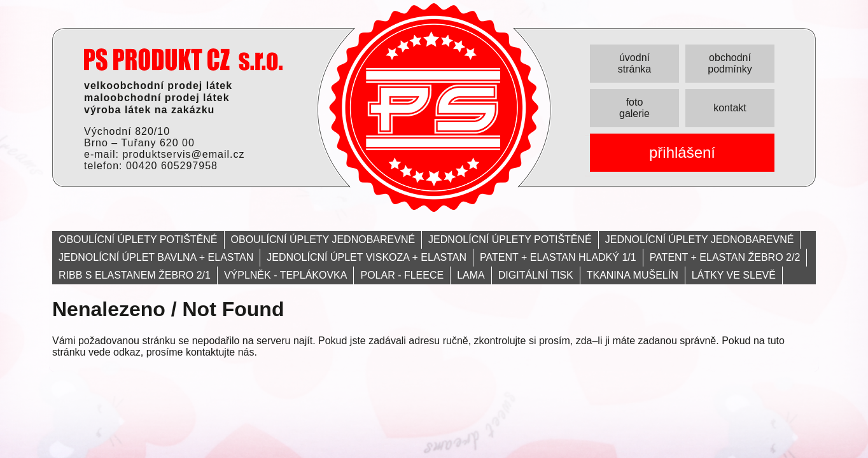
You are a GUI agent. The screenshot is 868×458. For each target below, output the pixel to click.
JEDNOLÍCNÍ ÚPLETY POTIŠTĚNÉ (510, 239)
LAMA (471, 275)
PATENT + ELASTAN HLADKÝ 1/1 (558, 257)
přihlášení (682, 152)
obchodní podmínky (730, 63)
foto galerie (634, 108)
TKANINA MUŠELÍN (633, 275)
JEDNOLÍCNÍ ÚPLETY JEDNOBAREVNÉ (700, 239)
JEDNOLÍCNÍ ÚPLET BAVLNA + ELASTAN (156, 257)
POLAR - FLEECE (402, 275)
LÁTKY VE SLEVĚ (734, 275)
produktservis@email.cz (183, 154)
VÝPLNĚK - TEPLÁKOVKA (286, 275)
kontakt (730, 108)
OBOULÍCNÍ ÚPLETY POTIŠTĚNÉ (138, 239)
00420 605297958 (172, 166)
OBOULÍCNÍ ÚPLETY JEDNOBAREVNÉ (323, 239)
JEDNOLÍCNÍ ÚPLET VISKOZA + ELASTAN (367, 257)
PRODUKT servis (183, 59)
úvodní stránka (634, 63)
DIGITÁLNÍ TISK (536, 275)
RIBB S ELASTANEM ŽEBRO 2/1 (135, 275)
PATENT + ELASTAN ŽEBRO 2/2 (725, 257)
